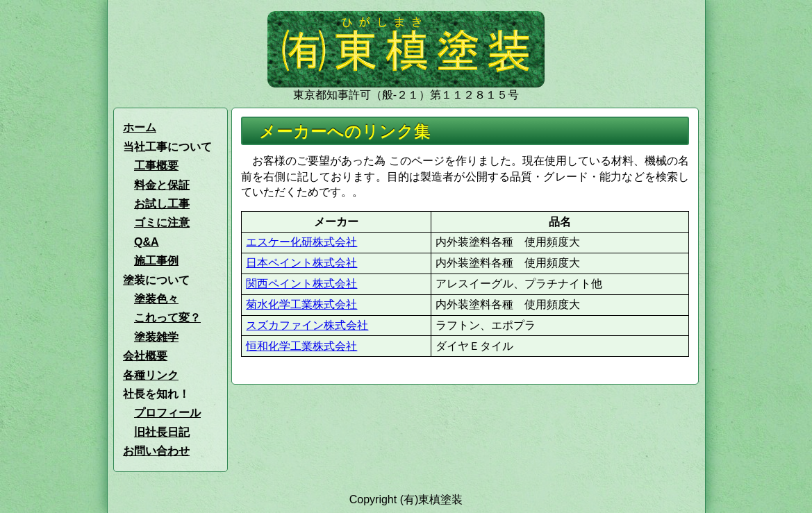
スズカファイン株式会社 (307, 325)
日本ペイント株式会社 (301, 263)
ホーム (140, 127)
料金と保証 (162, 185)
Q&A (147, 242)
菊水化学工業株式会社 (301, 304)
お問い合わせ (156, 451)
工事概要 (156, 166)
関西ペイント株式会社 (301, 284)
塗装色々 (156, 299)
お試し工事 (162, 204)
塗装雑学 (156, 337)
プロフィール (167, 413)
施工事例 (156, 261)
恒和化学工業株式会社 (301, 346)
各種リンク (151, 375)
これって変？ (167, 318)
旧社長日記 (162, 432)
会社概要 (145, 356)
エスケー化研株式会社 (301, 242)
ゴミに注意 (162, 222)
